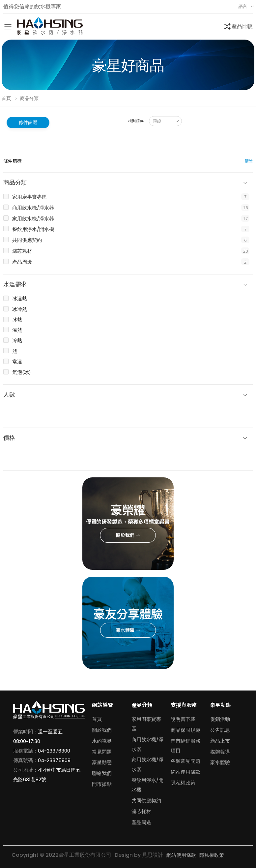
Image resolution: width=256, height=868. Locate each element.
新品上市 (220, 741)
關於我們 (102, 730)
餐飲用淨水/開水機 (33, 229)
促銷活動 (220, 719)
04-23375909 (54, 760)
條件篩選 (28, 122)
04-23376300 (54, 751)
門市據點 (102, 784)
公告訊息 (220, 730)
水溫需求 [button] (15, 285)
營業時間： (26, 732)
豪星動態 (102, 762)
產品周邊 (22, 262)
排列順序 (136, 121)
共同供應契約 (27, 240)
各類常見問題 (185, 761)
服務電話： (26, 751)
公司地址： (26, 770)
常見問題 (102, 752)
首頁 (6, 98)
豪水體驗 (220, 762)
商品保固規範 (185, 730)
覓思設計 (153, 855)
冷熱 (17, 340)
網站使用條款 (185, 772)
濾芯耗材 (22, 251)
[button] (238, 27)
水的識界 (102, 741)
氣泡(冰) (21, 372)
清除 (249, 161)
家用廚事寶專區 (29, 197)
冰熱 (17, 320)
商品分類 (29, 98)
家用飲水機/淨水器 (33, 219)
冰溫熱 (20, 298)
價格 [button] (9, 438)
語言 (243, 6)
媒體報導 (220, 752)
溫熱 (17, 330)
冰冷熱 (20, 309)
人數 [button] (9, 395)
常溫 (17, 361)
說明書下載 (183, 719)
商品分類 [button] (15, 183)
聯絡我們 (102, 773)
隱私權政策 (183, 783)
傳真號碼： (26, 760)
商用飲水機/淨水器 (33, 208)
